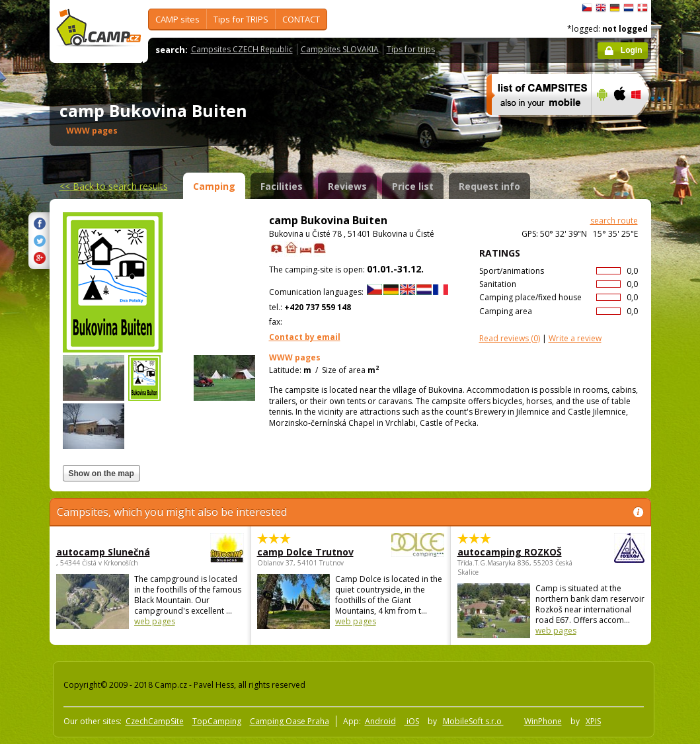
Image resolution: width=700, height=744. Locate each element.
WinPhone (543, 721)
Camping (214, 186)
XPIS (593, 721)
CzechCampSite (155, 721)
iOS (412, 721)
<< (114, 186)
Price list (413, 186)
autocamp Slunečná (114, 552)
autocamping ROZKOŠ (515, 552)
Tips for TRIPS (241, 19)
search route (614, 221)
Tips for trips (411, 49)
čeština (587, 8)
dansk (642, 8)
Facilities (282, 186)
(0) (510, 338)
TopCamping (217, 721)
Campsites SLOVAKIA (340, 49)
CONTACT (301, 19)
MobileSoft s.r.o (473, 721)
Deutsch (615, 8)
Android (380, 721)
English (601, 8)
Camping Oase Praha (290, 721)
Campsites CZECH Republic (242, 49)
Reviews (347, 186)
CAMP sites (177, 19)
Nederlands (629, 8)
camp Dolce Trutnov (314, 552)
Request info (489, 186)
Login (632, 50)
